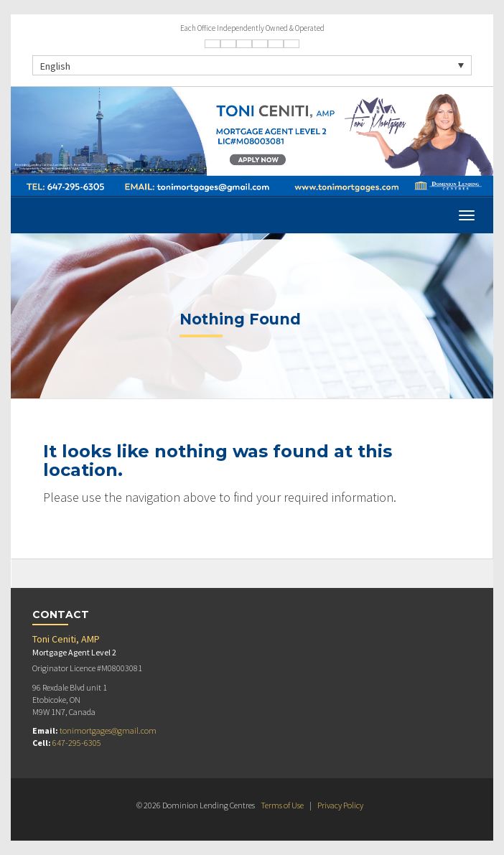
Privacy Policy (340, 805)
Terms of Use (282, 805)
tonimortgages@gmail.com (108, 730)
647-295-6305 (77, 743)
